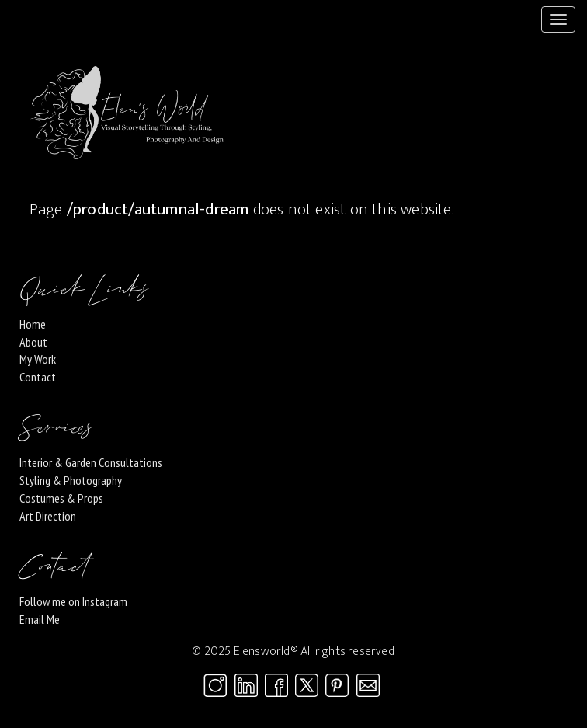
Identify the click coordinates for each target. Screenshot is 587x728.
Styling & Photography (71, 480)
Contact (38, 377)
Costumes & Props (61, 498)
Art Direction (48, 516)
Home (33, 324)
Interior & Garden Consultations (91, 462)
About (33, 342)
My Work (38, 359)
